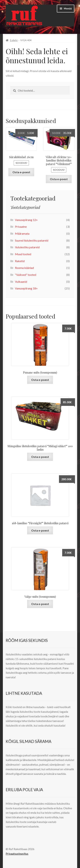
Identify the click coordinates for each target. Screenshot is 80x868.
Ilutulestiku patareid (27, 247)
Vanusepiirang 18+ (26, 288)
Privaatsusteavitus (17, 854)
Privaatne (21, 227)
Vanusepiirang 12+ (26, 220)
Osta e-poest (21, 172)
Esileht (14, 40)
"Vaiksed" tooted (26, 275)
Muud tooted (23, 254)
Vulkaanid (21, 282)
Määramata (22, 233)
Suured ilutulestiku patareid (32, 240)
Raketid (20, 261)
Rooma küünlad (24, 268)
